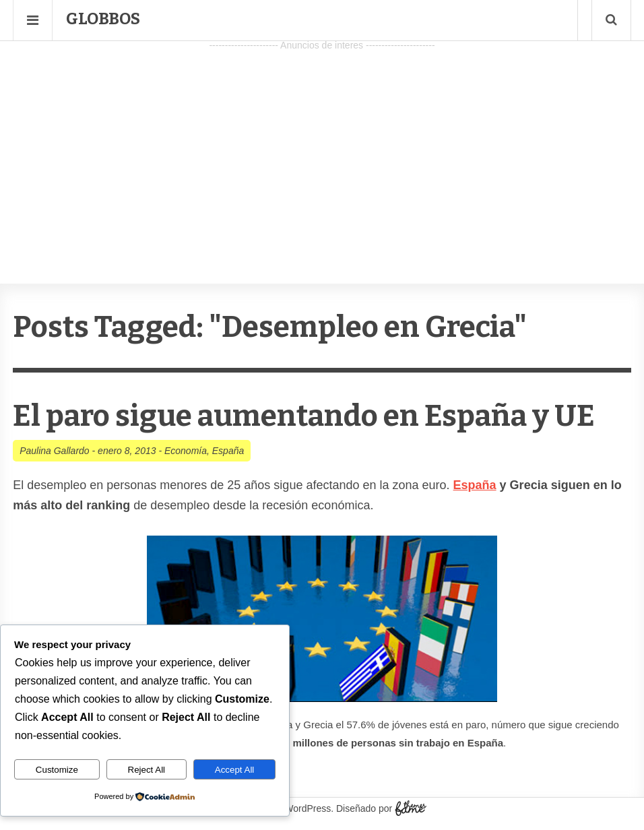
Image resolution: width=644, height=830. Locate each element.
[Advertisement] (322, 149)
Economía (186, 451)
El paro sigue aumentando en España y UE (304, 416)
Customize (57, 770)
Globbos (103, 19)
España (228, 451)
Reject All (147, 770)
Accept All (235, 770)
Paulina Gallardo (55, 451)
